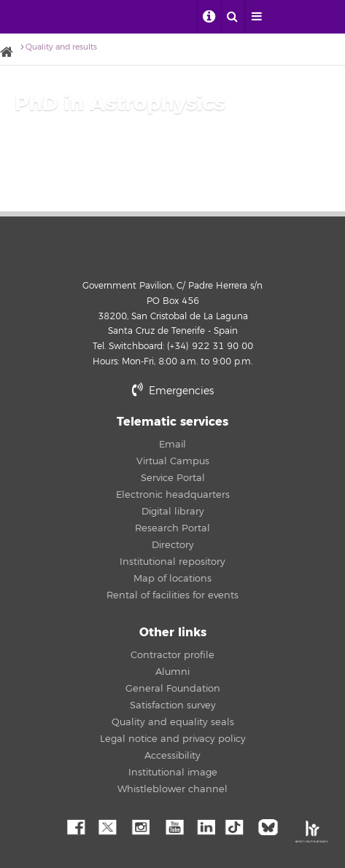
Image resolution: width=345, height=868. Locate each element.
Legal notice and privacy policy (173, 739)
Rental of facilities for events (172, 595)
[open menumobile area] (257, 17)
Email (172, 445)
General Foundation (173, 689)
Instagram (140, 826)
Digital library (173, 512)
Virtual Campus (173, 461)
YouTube (173, 826)
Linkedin (206, 826)
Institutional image (173, 773)
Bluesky (271, 826)
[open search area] (233, 17)
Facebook (74, 826)
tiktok (239, 826)
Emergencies (173, 391)
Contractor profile (172, 655)
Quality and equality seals (173, 722)
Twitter (107, 826)
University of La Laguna (31, 17)
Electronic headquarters (173, 495)
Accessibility (172, 756)
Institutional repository (172, 562)
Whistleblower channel (172, 789)
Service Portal (173, 478)
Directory (173, 545)
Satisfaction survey (173, 705)
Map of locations (172, 579)
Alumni (172, 672)
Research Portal (172, 528)
